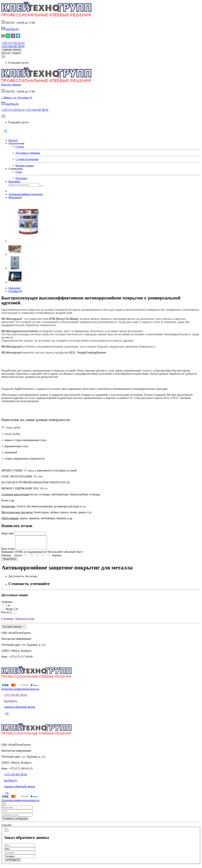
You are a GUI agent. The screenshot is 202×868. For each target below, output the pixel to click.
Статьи (20, 147)
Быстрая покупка (12, 629)
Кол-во (5, 615)
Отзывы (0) (15, 291)
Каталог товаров (11, 53)
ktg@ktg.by (12, 29)
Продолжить (9, 561)
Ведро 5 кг (10, 611)
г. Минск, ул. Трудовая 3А (17, 98)
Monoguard (15, 197)
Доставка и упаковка (28, 153)
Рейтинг (6, 558)
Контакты (14, 181)
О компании (16, 169)
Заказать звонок (12, 50)
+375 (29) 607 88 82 (13, 46)
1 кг (6, 608)
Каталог (13, 140)
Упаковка (7, 604)
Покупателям (16, 143)
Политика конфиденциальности (20, 692)
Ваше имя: (8, 533)
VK (7, 716)
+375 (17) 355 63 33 (13, 43)
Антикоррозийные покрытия (26, 194)
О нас (19, 172)
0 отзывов (7, 621)
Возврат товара (25, 166)
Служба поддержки (27, 159)
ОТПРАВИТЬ (13, 863)
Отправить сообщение (15, 821)
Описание (14, 288)
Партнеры (21, 178)
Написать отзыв (25, 621)
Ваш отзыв (8, 551)
